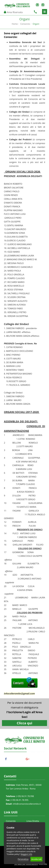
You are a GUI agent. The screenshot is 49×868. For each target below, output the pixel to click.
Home (15, 24)
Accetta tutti (36, 859)
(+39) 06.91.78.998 (25, 796)
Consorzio (25, 24)
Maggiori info (26, 854)
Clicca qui (25, 723)
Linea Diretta (33, 821)
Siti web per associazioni (26, 864)
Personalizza (23, 859)
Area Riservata (15, 12)
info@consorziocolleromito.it (27, 804)
